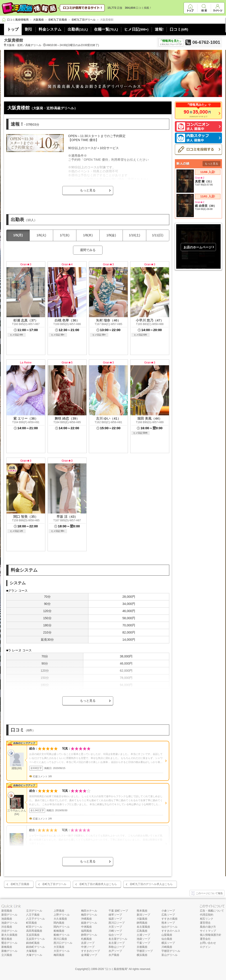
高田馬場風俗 (34, 931)
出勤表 (78, 29)
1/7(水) (65, 235)
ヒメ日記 (136, 29)
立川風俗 (7, 955)
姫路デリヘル (89, 923)
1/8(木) (88, 235)
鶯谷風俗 (7, 939)
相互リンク (207, 919)
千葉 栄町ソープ (118, 911)
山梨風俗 (167, 935)
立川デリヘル (34, 911)
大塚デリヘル (34, 955)
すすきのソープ (90, 951)
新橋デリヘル (9, 951)
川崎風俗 (167, 947)
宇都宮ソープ (145, 951)
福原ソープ (115, 919)
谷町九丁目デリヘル (54, 884)
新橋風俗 (7, 947)
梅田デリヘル (89, 915)
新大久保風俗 (9, 935)
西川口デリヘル (63, 943)
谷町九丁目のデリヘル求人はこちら (151, 884)
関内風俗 (59, 923)
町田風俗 (31, 923)
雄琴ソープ (115, 915)
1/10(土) (135, 235)
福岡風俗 (86, 931)
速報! (159, 29)
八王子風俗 (33, 915)
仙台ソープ (115, 935)
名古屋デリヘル (118, 939)
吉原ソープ (88, 943)
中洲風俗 (86, 927)
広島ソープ (168, 915)
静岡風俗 (142, 923)
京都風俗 (142, 947)
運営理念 (205, 923)
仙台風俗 (167, 939)
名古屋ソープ (117, 943)
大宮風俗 (59, 947)
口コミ (179, 29)
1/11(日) (158, 235)
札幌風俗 (86, 939)
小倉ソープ (168, 911)
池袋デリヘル (9, 923)
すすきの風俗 (169, 919)
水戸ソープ (115, 951)
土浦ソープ (143, 935)
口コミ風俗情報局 (116, 969)
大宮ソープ (115, 927)
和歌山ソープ (117, 947)
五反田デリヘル (36, 939)
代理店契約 (207, 915)
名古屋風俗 (143, 927)
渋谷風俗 (7, 927)
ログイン (205, 947)
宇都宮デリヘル (171, 951)
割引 (29, 29)
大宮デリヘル (62, 951)
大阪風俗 (142, 919)
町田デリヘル (34, 927)
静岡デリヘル (89, 935)
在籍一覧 (106, 29)
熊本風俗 (142, 911)
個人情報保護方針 (211, 935)
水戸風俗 (114, 955)
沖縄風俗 (86, 919)
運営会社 (205, 939)
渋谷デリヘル (9, 931)
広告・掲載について (212, 911)
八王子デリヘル (36, 919)
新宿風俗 (7, 911)
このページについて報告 (207, 893)
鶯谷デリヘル (9, 943)
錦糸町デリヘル (36, 947)
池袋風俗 (7, 919)
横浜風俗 (142, 955)
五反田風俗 (33, 935)
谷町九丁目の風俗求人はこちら (98, 884)
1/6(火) (41, 235)
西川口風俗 (60, 939)
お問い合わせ (208, 943)
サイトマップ (208, 931)
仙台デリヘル (169, 927)
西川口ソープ (117, 923)
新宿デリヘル (9, 915)
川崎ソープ (115, 931)
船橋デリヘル (62, 935)
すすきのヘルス (171, 931)
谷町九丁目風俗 (20, 884)
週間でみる (88, 250)
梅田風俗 (59, 955)
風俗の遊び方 (208, 927)
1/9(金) (111, 235)
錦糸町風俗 (33, 943)
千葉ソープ (143, 943)
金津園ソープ (89, 955)
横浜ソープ (168, 943)
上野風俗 (59, 911)
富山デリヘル (169, 955)
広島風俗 (142, 931)
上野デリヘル (62, 915)
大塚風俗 (31, 951)
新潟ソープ (143, 915)
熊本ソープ (168, 923)
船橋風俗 (59, 931)
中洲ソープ (88, 947)
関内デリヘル (62, 927)
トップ (13, 29)
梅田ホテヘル (89, 911)
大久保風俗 (60, 919)
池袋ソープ (143, 939)
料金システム (50, 29)
